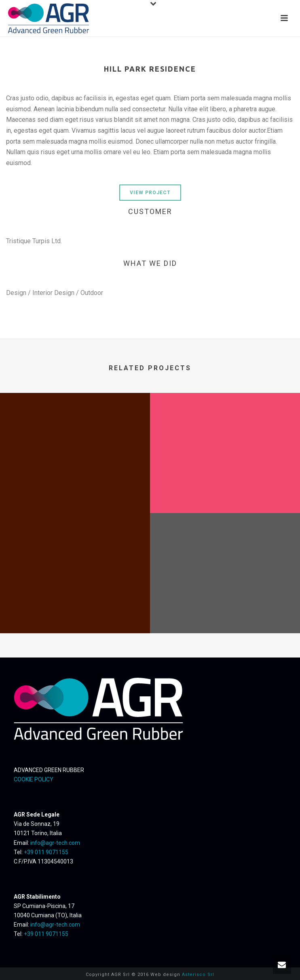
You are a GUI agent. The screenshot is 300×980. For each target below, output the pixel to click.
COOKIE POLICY (34, 779)
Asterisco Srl (198, 975)
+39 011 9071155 (46, 852)
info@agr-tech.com (55, 843)
